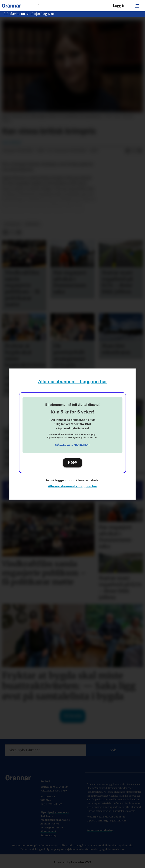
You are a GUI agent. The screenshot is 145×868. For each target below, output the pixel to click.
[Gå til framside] (12, 6)
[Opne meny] (136, 6)
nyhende (32, 224)
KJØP (72, 463)
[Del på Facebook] (128, 151)
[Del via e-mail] (140, 151)
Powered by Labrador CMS (72, 862)
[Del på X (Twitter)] (134, 151)
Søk (113, 750)
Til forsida (73, 716)
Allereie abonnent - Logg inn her (73, 382)
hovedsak (12, 224)
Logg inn (120, 6)
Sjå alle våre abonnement (72, 445)
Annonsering (49, 835)
